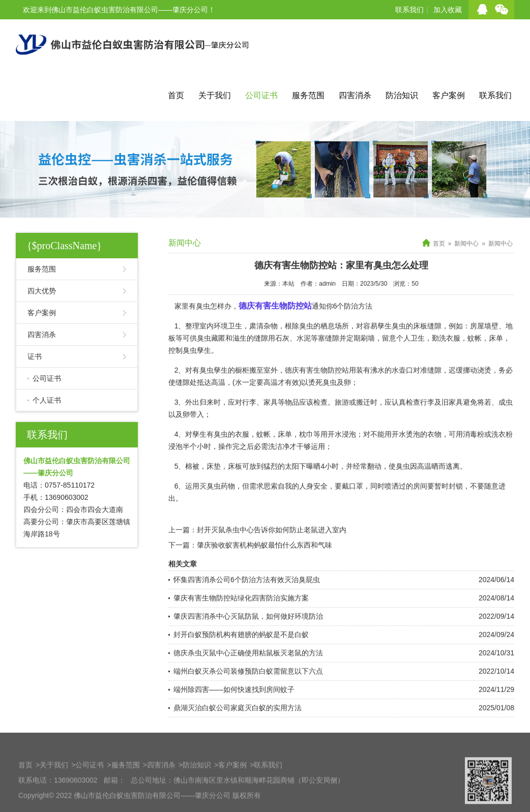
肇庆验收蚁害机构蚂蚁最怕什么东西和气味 (264, 558)
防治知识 (402, 95)
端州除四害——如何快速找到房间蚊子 (234, 703)
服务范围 (308, 95)
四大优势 (42, 291)
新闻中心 (466, 244)
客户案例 (449, 95)
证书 (35, 356)
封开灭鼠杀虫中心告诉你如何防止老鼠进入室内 (272, 543)
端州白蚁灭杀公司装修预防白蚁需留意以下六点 (248, 684)
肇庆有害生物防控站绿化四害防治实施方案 (241, 611)
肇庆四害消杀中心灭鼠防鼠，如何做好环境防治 (248, 629)
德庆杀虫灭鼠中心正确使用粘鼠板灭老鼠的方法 (248, 666)
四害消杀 (355, 95)
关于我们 (215, 95)
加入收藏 (448, 10)
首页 (176, 95)
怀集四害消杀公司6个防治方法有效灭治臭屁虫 (247, 593)
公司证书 (261, 95)
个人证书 (47, 400)
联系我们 (409, 10)
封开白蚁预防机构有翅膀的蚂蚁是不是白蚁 (241, 648)
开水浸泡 (342, 447)
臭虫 (399, 339)
